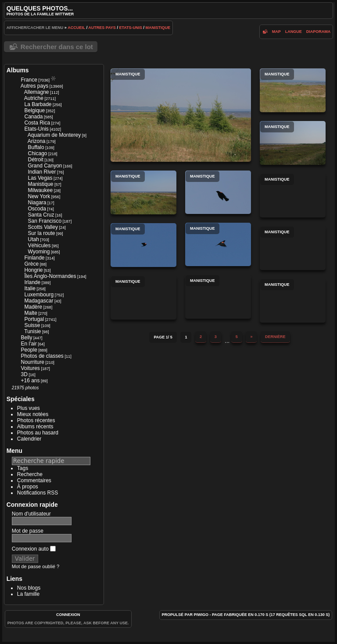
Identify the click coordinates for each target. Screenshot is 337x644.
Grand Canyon (45, 166)
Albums (18, 70)
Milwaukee (40, 190)
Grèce (31, 264)
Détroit (35, 160)
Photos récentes (36, 420)
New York (39, 196)
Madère (33, 307)
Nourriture (32, 362)
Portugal (34, 319)
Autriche (34, 98)
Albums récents (35, 427)
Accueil (76, 28)
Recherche (30, 474)
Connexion (68, 615)
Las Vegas (40, 178)
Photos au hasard (38, 433)
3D (24, 374)
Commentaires (34, 480)
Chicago (37, 153)
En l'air (29, 344)
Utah (33, 239)
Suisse (32, 325)
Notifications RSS (38, 493)
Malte (30, 313)
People (29, 350)
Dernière (275, 337)
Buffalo (36, 147)
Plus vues (29, 408)
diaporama (319, 32)
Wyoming (39, 252)
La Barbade (38, 104)
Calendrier (29, 439)
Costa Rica (37, 123)
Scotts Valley (43, 227)
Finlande (34, 258)
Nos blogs (29, 588)
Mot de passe (28, 531)
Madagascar (39, 301)
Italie (30, 288)
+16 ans (30, 381)
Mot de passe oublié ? (36, 566)
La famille (28, 594)
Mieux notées (33, 414)
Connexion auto (34, 549)
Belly (26, 338)
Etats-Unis (131, 28)
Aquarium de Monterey (54, 135)
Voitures (30, 368)
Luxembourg (39, 295)
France (29, 80)
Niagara (37, 203)
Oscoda (37, 209)
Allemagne (37, 92)
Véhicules (39, 246)
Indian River (42, 172)
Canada (33, 117)
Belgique (34, 110)
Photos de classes (42, 356)
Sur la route (41, 233)
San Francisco (45, 221)
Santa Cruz (41, 215)
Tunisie (32, 331)
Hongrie (33, 270)
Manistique (158, 28)
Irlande (32, 282)
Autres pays (102, 28)
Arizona (37, 141)
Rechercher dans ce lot (57, 47)
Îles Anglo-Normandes (50, 276)
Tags (23, 468)
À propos (28, 487)
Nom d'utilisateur (31, 514)
